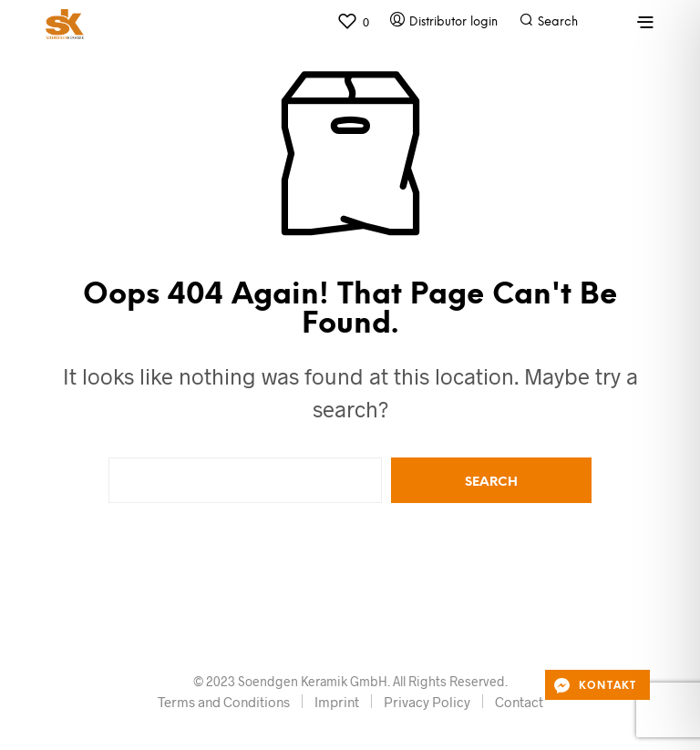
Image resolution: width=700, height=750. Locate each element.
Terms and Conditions (224, 702)
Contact (519, 702)
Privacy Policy (427, 702)
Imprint (337, 702)
